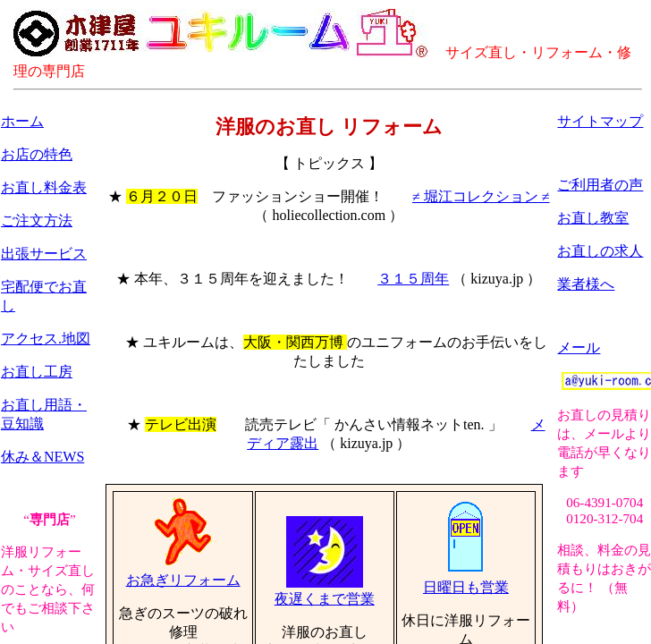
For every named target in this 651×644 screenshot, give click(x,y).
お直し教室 (593, 218)
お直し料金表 (44, 187)
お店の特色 (37, 154)
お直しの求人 (600, 251)
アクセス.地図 (46, 339)
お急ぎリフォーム (183, 573)
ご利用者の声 (600, 185)
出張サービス (44, 254)
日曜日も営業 (466, 580)
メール (579, 347)
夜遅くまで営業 (325, 592)
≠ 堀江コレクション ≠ (481, 196)
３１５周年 (413, 279)
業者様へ (586, 284)
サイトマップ (600, 121)
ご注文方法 (37, 220)
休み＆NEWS (42, 457)
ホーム (22, 121)
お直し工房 (37, 372)
